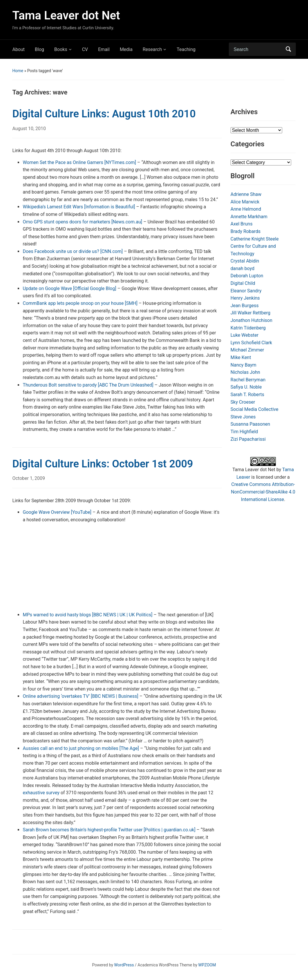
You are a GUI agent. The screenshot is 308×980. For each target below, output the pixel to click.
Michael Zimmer (247, 350)
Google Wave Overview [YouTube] (57, 512)
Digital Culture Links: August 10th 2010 (104, 114)
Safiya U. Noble (246, 387)
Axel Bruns (242, 224)
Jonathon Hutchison (251, 320)
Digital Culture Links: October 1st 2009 (103, 464)
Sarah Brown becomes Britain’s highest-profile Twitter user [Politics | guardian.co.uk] (109, 830)
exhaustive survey (41, 793)
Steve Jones (243, 417)
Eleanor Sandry (246, 291)
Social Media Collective (254, 409)
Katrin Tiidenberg (248, 328)
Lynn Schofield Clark (251, 343)
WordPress (124, 965)
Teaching (186, 49)
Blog (39, 49)
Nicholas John (245, 372)
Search (289, 49)
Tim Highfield (244, 432)
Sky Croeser (243, 402)
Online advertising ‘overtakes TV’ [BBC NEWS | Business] (80, 696)
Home (18, 71)
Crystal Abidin (245, 261)
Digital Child (243, 283)
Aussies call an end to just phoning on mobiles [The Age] (81, 748)
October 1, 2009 (29, 478)
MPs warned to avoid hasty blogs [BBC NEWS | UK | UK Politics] (87, 615)
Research (152, 49)
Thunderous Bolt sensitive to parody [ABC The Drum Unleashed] (88, 385)
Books (61, 49)
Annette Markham (249, 217)
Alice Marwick (245, 202)
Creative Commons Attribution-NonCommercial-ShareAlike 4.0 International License (263, 492)
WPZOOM (207, 965)
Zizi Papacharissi (248, 439)
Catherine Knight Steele (255, 239)
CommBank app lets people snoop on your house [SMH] (80, 303)
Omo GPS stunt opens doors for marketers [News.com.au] (82, 222)
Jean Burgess (245, 306)
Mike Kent (241, 357)
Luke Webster (244, 335)
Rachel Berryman (248, 380)
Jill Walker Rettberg (250, 313)
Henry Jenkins (245, 298)
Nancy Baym (243, 365)
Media (126, 49)
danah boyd (243, 268)
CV (85, 49)
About (18, 49)
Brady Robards (246, 231)
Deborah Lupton (247, 276)
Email (104, 49)
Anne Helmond (246, 209)
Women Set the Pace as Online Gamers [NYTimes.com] (79, 162)
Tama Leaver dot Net (66, 16)
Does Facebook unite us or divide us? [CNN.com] (73, 251)
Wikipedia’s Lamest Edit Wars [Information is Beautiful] (79, 207)
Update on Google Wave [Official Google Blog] (69, 288)
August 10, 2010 (29, 129)
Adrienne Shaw (246, 194)
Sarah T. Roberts (247, 395)
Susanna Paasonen (250, 424)
